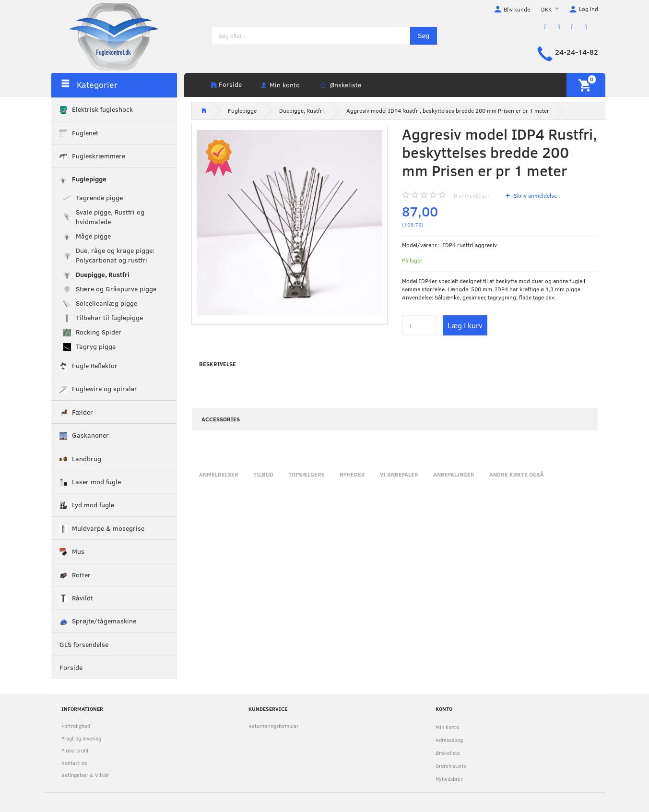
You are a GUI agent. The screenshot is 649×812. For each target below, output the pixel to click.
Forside (230, 84)
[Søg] (424, 36)
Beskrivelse (218, 364)
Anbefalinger (454, 474)
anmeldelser (472, 195)
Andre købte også (517, 474)
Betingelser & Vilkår (85, 775)
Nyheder (352, 474)
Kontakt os (74, 763)
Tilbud (263, 474)
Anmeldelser (219, 474)
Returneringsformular (273, 726)
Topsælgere (307, 474)
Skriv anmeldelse (535, 195)
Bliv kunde (517, 9)
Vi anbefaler (399, 474)
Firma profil (75, 750)
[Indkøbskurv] (586, 85)
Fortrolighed (76, 726)
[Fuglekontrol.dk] (106, 36)
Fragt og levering (81, 738)
